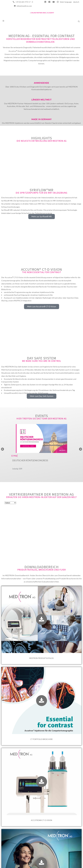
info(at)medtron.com (23, 6)
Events (42, 429)
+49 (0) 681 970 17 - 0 (23, 2)
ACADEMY (51, 13)
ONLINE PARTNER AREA (38, 13)
